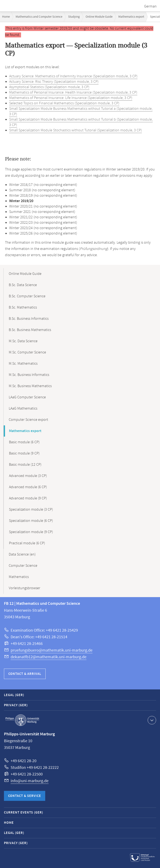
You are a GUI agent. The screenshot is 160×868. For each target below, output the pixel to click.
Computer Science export (28, 420)
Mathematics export (131, 17)
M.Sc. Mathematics (23, 364)
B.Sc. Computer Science (27, 296)
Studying (74, 17)
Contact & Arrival (25, 674)
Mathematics (19, 577)
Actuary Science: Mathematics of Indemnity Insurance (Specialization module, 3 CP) (73, 76)
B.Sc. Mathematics (23, 307)
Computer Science (23, 566)
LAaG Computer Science (27, 397)
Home (6, 17)
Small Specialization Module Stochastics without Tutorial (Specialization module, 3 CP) (76, 130)
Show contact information (151, 720)
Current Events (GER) (24, 813)
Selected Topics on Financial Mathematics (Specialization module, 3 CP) (64, 103)
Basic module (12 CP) (25, 465)
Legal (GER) (14, 695)
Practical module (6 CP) (27, 543)
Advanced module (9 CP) (28, 498)
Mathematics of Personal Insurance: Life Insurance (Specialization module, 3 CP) (71, 98)
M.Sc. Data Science (23, 341)
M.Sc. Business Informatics (29, 375)
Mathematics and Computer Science (39, 17)
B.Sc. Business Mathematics (30, 330)
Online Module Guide (99, 17)
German (150, 6)
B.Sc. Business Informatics (29, 319)
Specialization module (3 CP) (31, 510)
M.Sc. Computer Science (27, 352)
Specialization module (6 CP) (31, 521)
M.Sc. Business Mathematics (30, 386)
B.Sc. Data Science (23, 285)
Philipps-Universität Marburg (22, 720)
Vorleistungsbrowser (24, 588)
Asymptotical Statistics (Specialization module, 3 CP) (49, 87)
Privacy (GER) (16, 705)
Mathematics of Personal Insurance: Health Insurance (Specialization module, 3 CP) (73, 93)
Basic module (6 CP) (24, 442)
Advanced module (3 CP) (28, 476)
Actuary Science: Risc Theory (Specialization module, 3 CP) (54, 82)
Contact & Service (25, 796)
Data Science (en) (22, 554)
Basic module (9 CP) (24, 453)
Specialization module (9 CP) (31, 532)
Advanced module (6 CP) (28, 487)
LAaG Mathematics (23, 409)
